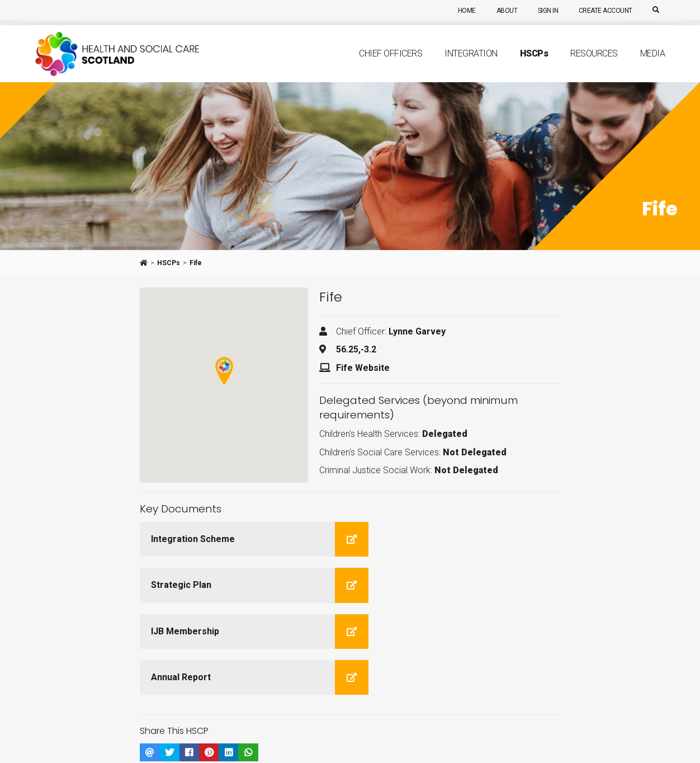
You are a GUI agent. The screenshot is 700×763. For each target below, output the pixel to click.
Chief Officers (391, 65)
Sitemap (378, 732)
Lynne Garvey (417, 331)
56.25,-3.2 (356, 349)
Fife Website (363, 368)
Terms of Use (184, 747)
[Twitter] (59, 716)
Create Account (603, 11)
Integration (471, 65)
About (501, 11)
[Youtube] (80, 716)
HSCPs (169, 263)
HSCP (534, 65)
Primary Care (279, 732)
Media (653, 65)
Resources (594, 65)
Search (346, 732)
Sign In (544, 11)
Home (459, 11)
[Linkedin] (39, 716)
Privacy (225, 747)
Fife (196, 263)
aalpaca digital (287, 747)
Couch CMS (369, 747)
